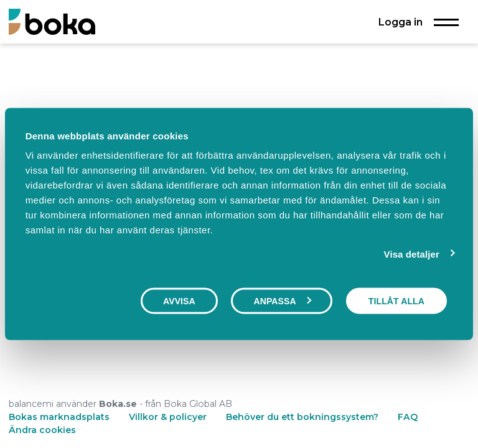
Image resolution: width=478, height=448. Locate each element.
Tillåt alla (396, 301)
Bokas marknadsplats (59, 417)
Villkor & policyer (168, 417)
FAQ (408, 417)
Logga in (401, 22)
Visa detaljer (412, 254)
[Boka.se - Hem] (52, 21)
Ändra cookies (42, 430)
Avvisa (179, 301)
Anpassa (282, 301)
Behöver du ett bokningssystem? (302, 417)
